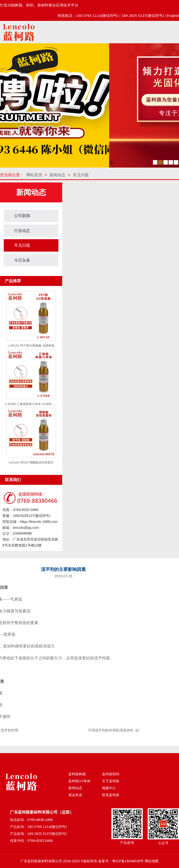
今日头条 (22, 260)
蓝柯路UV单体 (79, 781)
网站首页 (34, 175)
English (173, 16)
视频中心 (109, 788)
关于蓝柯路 (111, 781)
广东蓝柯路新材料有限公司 (41, 861)
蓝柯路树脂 (77, 774)
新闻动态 (57, 175)
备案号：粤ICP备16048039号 (121, 861)
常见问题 (81, 175)
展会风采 (75, 795)
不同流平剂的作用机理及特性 (111, 730)
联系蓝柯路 (111, 795)
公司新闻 (22, 216)
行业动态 (22, 231)
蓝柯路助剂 (111, 774)
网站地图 (152, 861)
